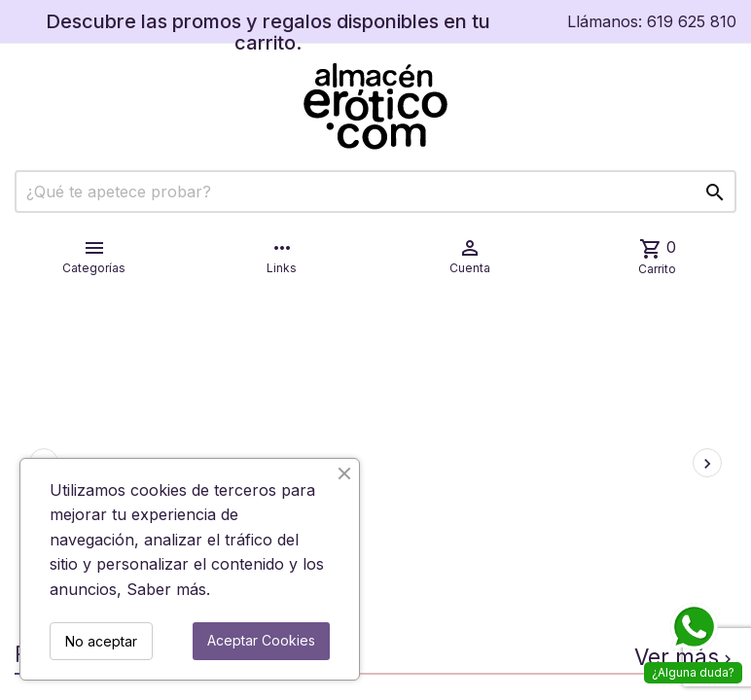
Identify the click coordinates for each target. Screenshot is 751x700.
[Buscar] (375, 192)
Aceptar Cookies (261, 640)
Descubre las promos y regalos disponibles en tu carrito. (268, 32)
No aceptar (101, 641)
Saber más (166, 589)
